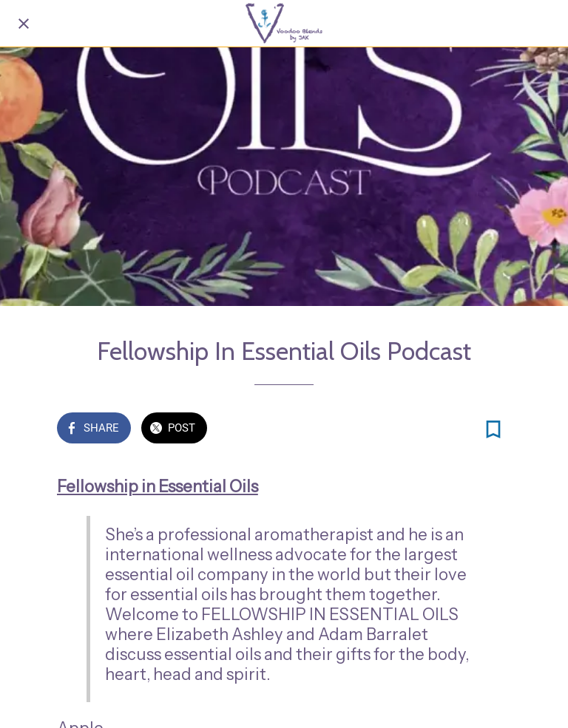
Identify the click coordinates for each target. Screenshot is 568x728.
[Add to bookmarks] (493, 429)
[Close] (24, 24)
